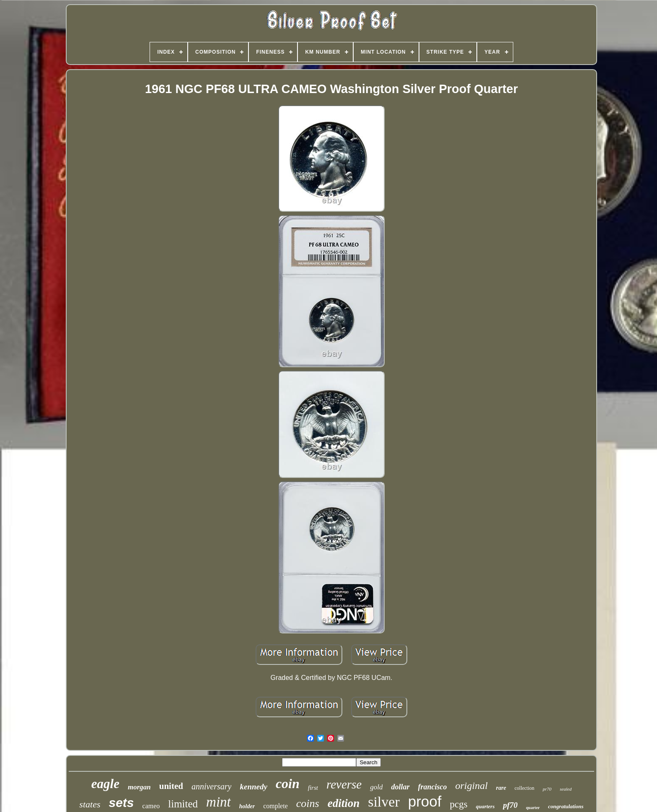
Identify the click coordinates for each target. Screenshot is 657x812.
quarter (533, 808)
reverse (344, 784)
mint (219, 802)
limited (183, 804)
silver (384, 802)
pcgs (459, 804)
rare (501, 788)
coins (308, 803)
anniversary (212, 786)
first (313, 788)
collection (524, 788)
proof (425, 801)
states (90, 804)
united (171, 786)
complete (275, 806)
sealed (566, 789)
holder (247, 806)
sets (121, 803)
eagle (105, 784)
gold (376, 787)
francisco (433, 787)
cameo (151, 806)
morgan (139, 787)
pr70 (547, 789)
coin (288, 783)
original (472, 786)
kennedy (253, 787)
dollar (400, 787)
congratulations (566, 806)
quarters (485, 806)
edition (344, 803)
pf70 (510, 805)
